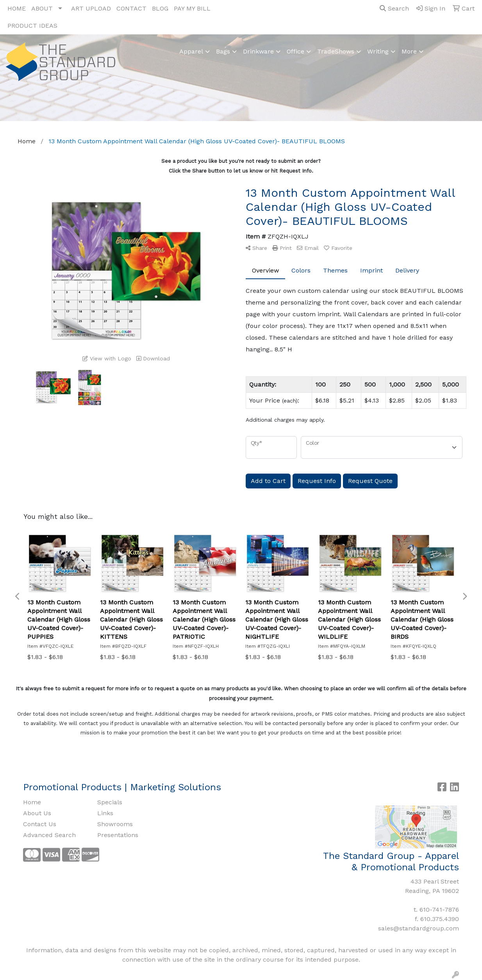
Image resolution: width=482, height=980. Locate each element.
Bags (223, 51)
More (409, 51)
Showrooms (115, 824)
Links (105, 813)
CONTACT (131, 8)
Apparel (191, 51)
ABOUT (42, 8)
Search (394, 8)
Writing (378, 51)
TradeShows (336, 51)
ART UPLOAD (91, 8)
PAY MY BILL (192, 8)
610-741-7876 (439, 910)
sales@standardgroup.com (419, 928)
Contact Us (40, 824)
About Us (37, 813)
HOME (17, 8)
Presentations (118, 835)
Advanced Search (49, 835)
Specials (110, 802)
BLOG (160, 8)
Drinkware (258, 51)
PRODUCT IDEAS (32, 26)
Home (32, 802)
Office (295, 51)
